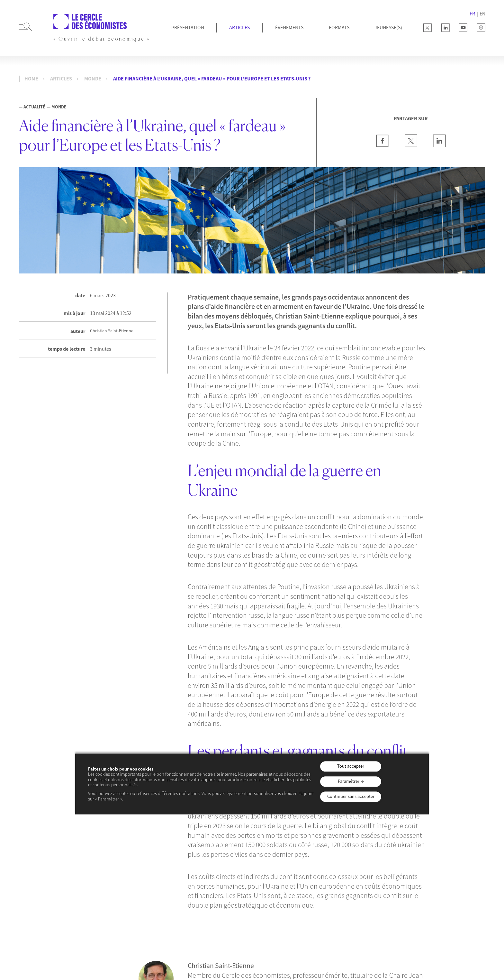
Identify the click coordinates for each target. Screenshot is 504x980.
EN (482, 14)
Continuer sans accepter (351, 796)
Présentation (188, 27)
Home (31, 79)
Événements (289, 27)
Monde (93, 79)
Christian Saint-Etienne (112, 331)
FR (472, 14)
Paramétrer (349, 781)
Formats (339, 27)
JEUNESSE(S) (388, 27)
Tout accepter (351, 766)
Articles (239, 27)
